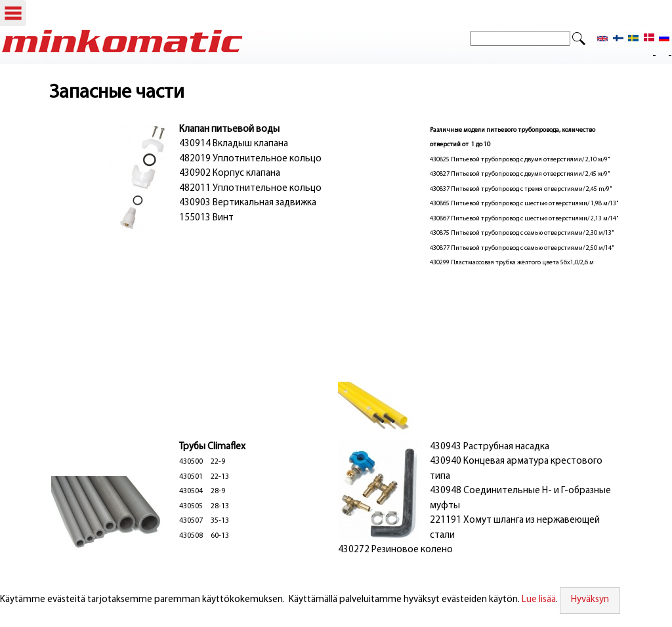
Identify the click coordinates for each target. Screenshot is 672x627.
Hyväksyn (590, 600)
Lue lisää (539, 600)
